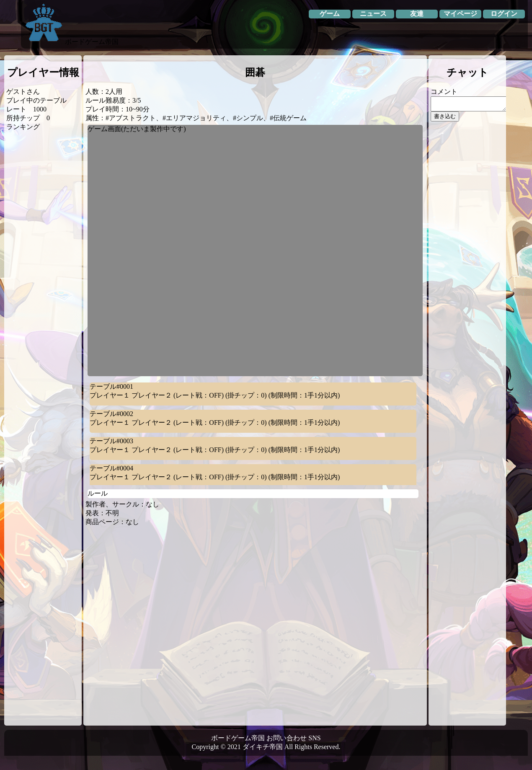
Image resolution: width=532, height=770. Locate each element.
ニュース (373, 14)
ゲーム (330, 14)
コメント (444, 92)
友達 (417, 14)
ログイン (504, 14)
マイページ (460, 14)
